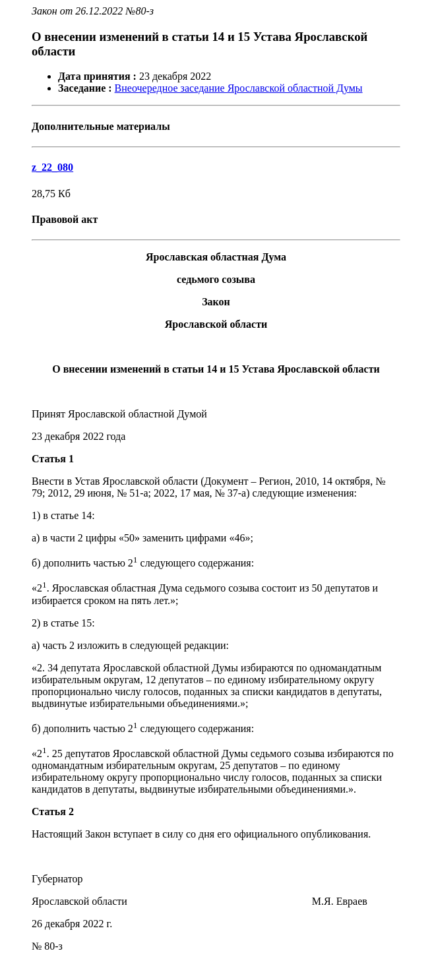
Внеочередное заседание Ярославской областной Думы (239, 88)
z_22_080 (52, 167)
